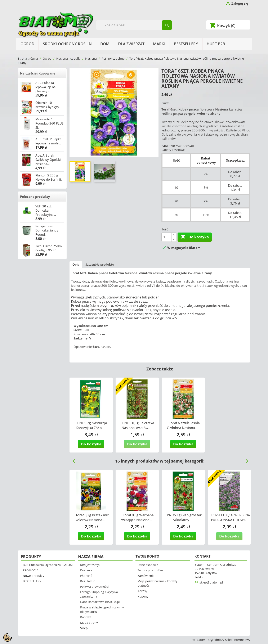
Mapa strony (89, 623)
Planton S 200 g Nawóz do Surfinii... (49, 177)
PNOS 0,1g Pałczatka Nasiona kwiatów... (138, 425)
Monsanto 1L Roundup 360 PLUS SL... (49, 123)
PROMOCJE (30, 570)
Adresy (142, 591)
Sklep (84, 628)
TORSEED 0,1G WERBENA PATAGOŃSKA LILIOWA (230, 517)
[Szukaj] (134, 25)
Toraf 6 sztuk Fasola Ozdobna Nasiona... (183, 425)
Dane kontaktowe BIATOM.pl (100, 602)
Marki (159, 44)
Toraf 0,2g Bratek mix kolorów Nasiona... (92, 517)
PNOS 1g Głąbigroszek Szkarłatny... (184, 517)
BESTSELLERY (186, 44)
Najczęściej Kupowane (38, 73)
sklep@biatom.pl (211, 582)
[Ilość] (166, 237)
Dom (105, 44)
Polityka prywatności (94, 587)
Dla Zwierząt (131, 44)
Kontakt (86, 617)
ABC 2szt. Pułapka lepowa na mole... (48, 141)
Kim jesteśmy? (90, 565)
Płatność (86, 576)
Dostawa (86, 570)
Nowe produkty (33, 576)
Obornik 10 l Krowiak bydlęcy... (48, 105)
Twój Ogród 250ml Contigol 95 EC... (49, 248)
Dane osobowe (148, 565)
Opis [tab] (76, 264)
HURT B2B (216, 44)
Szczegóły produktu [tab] (100, 264)
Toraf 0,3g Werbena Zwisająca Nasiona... (137, 517)
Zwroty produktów (150, 570)
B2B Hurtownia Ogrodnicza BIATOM (48, 565)
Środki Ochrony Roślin (67, 44)
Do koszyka (195, 237)
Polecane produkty (35, 197)
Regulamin (88, 581)
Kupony (143, 596)
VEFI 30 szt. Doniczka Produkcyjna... (46, 210)
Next (245, 460)
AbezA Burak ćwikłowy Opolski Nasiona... (48, 159)
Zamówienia (146, 576)
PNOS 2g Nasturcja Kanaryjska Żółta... (91, 425)
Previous (72, 460)
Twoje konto (147, 556)
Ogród (27, 44)
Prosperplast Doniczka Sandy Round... (47, 230)
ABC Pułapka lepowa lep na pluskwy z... (45, 87)
